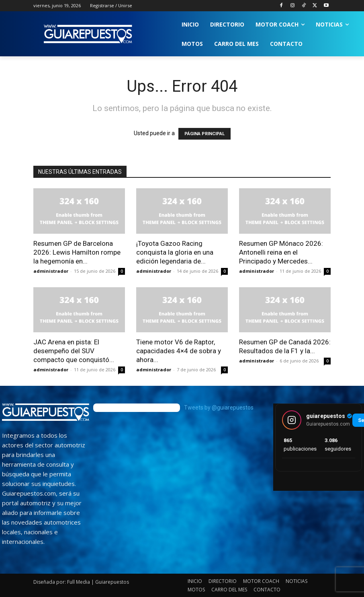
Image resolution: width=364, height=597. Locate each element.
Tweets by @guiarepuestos (219, 408)
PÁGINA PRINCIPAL (204, 134)
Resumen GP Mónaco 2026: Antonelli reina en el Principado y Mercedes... (281, 252)
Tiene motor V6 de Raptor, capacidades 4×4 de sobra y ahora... (179, 351)
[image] (46, 412)
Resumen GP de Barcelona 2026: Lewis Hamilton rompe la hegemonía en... (77, 252)
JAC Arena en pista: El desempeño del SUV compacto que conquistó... (74, 351)
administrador (51, 271)
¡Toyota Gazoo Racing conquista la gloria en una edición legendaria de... (175, 252)
